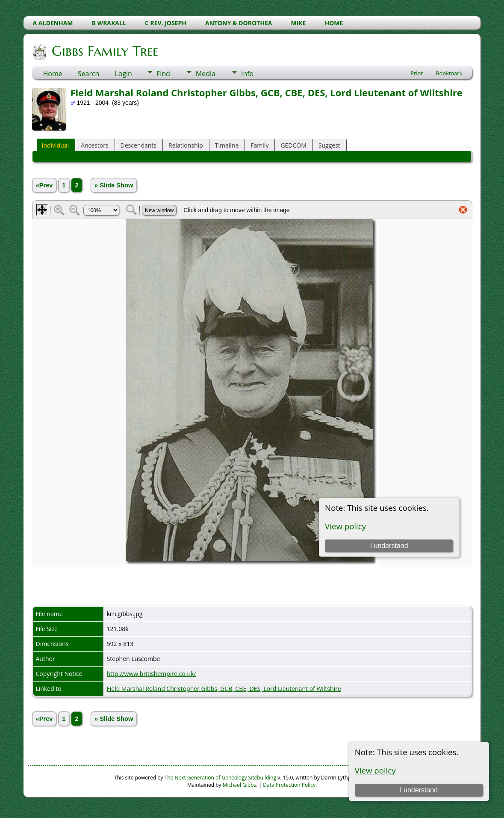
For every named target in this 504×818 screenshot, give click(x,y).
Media (206, 74)
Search (89, 74)
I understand (419, 790)
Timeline (227, 145)
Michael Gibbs (240, 785)
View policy (375, 770)
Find (163, 74)
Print (417, 73)
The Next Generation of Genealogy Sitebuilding (221, 778)
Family (259, 145)
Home (53, 74)
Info (247, 74)
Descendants (139, 145)
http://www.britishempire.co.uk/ (152, 674)
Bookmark (449, 73)
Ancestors (94, 145)
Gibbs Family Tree (104, 51)
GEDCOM (293, 145)
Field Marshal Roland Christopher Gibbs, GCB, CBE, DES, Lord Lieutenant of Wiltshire (224, 689)
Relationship (186, 145)
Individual (56, 145)
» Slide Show (114, 185)
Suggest (329, 145)
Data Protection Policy (289, 785)
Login (123, 74)
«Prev (44, 185)
